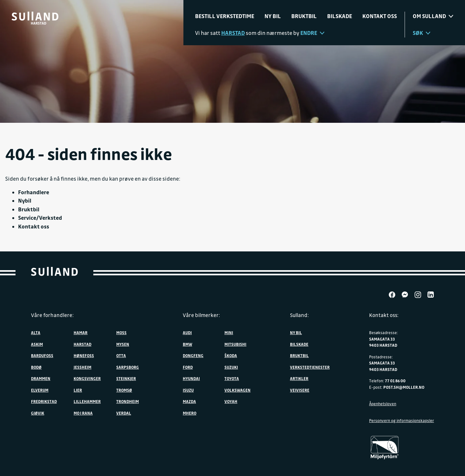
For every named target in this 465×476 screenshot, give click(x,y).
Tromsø (124, 390)
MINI (229, 333)
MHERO (190, 413)
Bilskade (340, 16)
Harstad (83, 344)
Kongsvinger (87, 378)
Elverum (40, 390)
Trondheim (128, 401)
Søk (422, 33)
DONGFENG (193, 355)
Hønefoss (84, 355)
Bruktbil (304, 16)
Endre (312, 33)
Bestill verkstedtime (225, 16)
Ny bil (273, 16)
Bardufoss (42, 355)
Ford (188, 367)
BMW (187, 344)
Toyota (232, 378)
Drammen (41, 378)
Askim (37, 344)
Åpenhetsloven (383, 404)
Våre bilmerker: (201, 315)
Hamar (81, 333)
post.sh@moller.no (404, 387)
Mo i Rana (83, 413)
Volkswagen (238, 390)
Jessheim (83, 367)
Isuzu (188, 390)
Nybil (25, 201)
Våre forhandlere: (52, 315)
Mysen (123, 344)
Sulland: (299, 315)
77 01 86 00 (395, 381)
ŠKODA (231, 355)
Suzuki (231, 367)
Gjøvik (38, 413)
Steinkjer (126, 378)
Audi (187, 333)
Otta (121, 355)
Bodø (36, 367)
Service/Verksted (40, 218)
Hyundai (191, 378)
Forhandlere (34, 192)
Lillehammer (87, 401)
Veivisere (300, 390)
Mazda (189, 401)
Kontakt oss (380, 16)
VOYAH (231, 401)
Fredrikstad (44, 401)
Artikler (299, 378)
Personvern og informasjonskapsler (402, 420)
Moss (121, 333)
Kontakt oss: (384, 315)
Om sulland (433, 16)
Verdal (124, 413)
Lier (78, 390)
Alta (36, 333)
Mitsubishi (235, 344)
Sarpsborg (128, 367)
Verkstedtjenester (310, 367)
